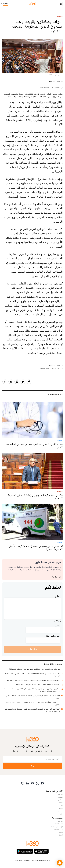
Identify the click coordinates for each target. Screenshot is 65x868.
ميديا (61, 805)
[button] (60, 863)
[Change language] (5, 4)
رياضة (61, 808)
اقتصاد (61, 797)
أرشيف (61, 835)
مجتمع (60, 800)
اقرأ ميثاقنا (57, 577)
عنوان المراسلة (53, 636)
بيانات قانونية (59, 829)
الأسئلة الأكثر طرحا (57, 824)
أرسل (32, 766)
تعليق (57, 596)
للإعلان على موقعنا (57, 827)
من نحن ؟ (60, 821)
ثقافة (61, 803)
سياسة (60, 16)
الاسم (57, 626)
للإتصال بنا (59, 832)
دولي (61, 814)
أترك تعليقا (33, 649)
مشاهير (60, 811)
